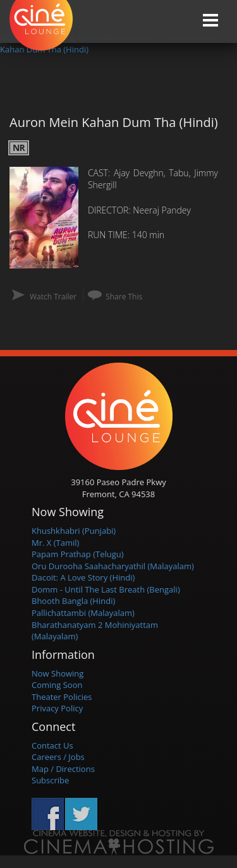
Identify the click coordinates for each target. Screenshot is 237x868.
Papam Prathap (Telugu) (78, 554)
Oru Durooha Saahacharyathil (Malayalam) (113, 566)
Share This (124, 297)
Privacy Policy (57, 708)
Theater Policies (62, 697)
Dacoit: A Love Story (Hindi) (83, 577)
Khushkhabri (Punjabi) (74, 531)
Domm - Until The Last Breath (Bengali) (106, 589)
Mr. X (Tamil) (55, 543)
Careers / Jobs (58, 757)
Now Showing (58, 673)
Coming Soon (57, 685)
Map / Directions (63, 769)
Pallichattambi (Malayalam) (83, 613)
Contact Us (52, 745)
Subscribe (50, 780)
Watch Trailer (53, 297)
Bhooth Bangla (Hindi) (73, 601)
